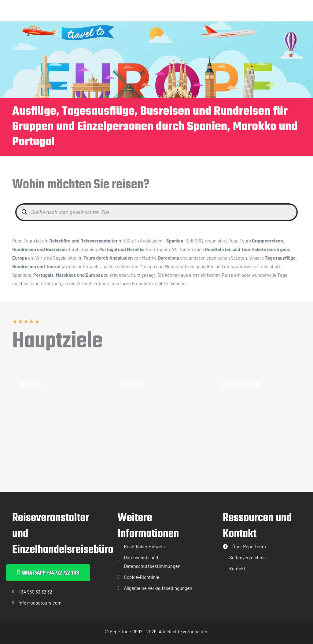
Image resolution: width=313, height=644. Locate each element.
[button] (48, 573)
